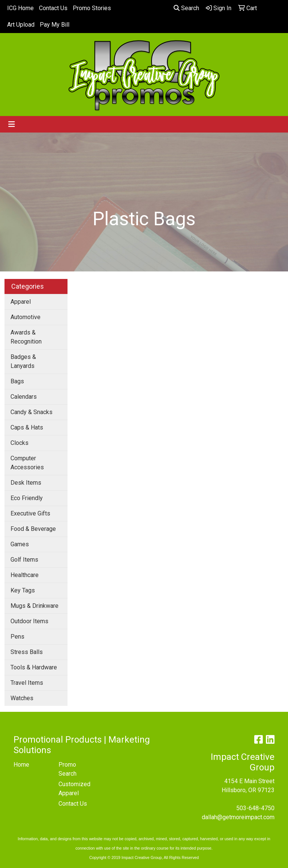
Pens (17, 637)
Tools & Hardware (34, 667)
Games (20, 544)
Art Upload (21, 25)
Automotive (25, 317)
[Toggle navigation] (12, 124)
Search (186, 8)
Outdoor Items (29, 621)
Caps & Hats (27, 427)
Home (21, 765)
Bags (17, 381)
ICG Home (20, 8)
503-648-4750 (255, 808)
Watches (22, 698)
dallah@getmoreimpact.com (238, 817)
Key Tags (23, 590)
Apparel (21, 302)
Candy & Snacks (31, 412)
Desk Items (26, 483)
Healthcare (25, 575)
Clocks (19, 443)
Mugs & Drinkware (34, 606)
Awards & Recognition (26, 337)
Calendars (24, 397)
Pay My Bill (55, 25)
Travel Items (27, 683)
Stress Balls (27, 652)
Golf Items (24, 560)
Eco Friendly (27, 498)
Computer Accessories (27, 463)
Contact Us (53, 8)
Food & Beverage (33, 529)
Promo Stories (92, 8)
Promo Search (67, 769)
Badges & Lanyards (23, 361)
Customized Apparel (74, 789)
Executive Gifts (30, 513)
